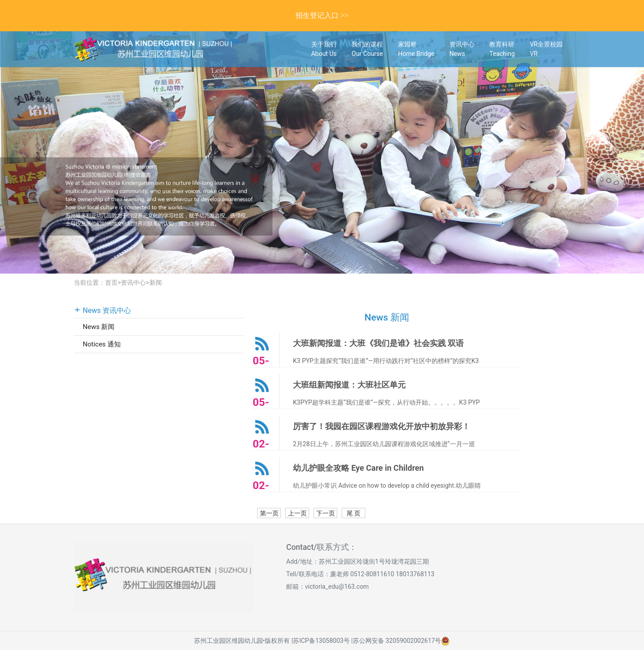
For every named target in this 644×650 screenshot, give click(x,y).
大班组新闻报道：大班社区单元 (349, 385)
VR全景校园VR (547, 49)
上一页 (297, 513)
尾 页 (354, 513)
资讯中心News (462, 49)
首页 (111, 283)
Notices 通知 (102, 344)
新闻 (156, 283)
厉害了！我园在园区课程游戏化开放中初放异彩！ (381, 426)
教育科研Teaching (502, 49)
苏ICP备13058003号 (321, 641)
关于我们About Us (324, 49)
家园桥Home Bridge (416, 49)
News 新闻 (99, 327)
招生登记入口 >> (322, 15)
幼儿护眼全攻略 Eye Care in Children (358, 468)
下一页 (326, 513)
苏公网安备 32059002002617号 (397, 641)
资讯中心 (133, 283)
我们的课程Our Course (367, 49)
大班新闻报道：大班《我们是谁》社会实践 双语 (378, 343)
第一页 (269, 513)
